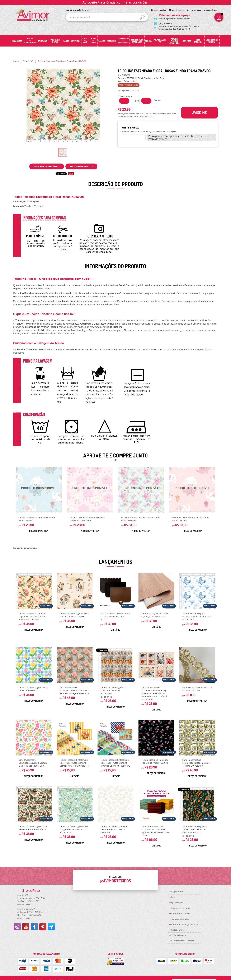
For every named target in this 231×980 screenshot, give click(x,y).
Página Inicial (177, 892)
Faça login (87, 10)
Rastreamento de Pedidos (183, 941)
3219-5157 (166, 23)
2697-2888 (24, 904)
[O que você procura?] (142, 17)
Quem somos (178, 10)
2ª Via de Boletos (179, 935)
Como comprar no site (181, 908)
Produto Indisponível (39, 490)
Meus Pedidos (160, 10)
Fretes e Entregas (179, 930)
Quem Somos (177, 903)
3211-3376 (24, 918)
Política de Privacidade (181, 913)
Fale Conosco (195, 10)
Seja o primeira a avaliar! (128, 91)
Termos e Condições (180, 919)
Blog (173, 897)
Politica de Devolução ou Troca (185, 924)
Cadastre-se (212, 10)
